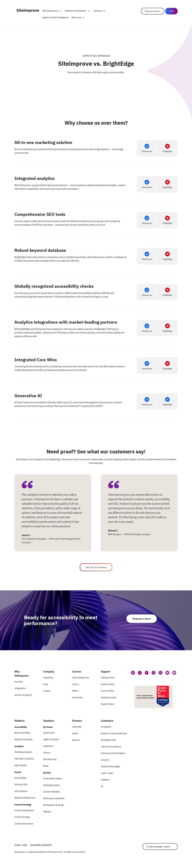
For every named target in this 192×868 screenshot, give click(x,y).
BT (102, 786)
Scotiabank (106, 727)
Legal (25, 845)
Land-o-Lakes (107, 773)
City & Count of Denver (111, 747)
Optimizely (77, 727)
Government (49, 733)
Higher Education (51, 739)
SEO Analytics (21, 791)
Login (171, 11)
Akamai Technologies (110, 766)
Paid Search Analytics (24, 759)
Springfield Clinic (108, 740)
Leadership (48, 678)
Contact (47, 691)
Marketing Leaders (52, 785)
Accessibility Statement (41, 845)
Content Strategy (22, 817)
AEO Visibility (20, 778)
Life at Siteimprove (80, 678)
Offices (75, 691)
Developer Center (109, 697)
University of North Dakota (113, 753)
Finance (47, 753)
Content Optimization (24, 810)
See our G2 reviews (96, 567)
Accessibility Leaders (53, 778)
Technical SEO (21, 784)
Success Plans (107, 691)
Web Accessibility (22, 733)
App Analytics (21, 765)
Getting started (108, 678)
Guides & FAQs (108, 684)
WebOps (47, 812)
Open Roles (77, 697)
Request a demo (153, 11)
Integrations (20, 688)
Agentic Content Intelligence (55, 17)
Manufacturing (50, 759)
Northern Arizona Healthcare (114, 733)
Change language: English (158, 846)
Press (46, 684)
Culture (75, 684)
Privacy (18, 845)
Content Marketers (52, 792)
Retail (46, 766)
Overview (19, 682)
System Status (107, 704)
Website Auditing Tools (25, 798)
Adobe (75, 733)
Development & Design (54, 805)
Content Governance (24, 824)
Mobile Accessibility (23, 739)
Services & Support (23, 695)
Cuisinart (105, 760)
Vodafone (105, 780)
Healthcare (48, 746)
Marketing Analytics (23, 752)
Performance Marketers (54, 798)
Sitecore (76, 740)
